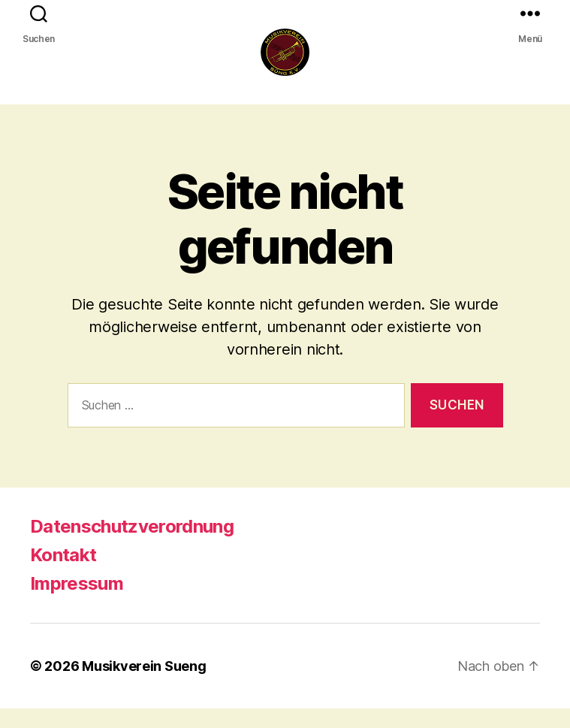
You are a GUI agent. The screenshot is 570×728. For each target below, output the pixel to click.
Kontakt (63, 574)
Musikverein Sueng (144, 686)
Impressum (77, 603)
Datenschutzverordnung (132, 546)
